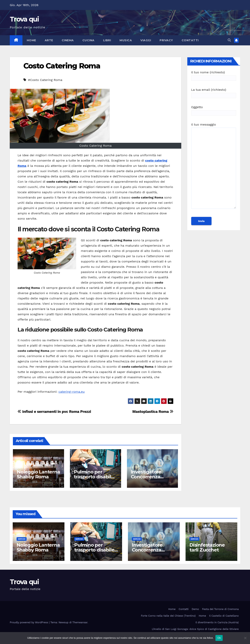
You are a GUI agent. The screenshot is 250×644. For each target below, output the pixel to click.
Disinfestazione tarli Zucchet (207, 547)
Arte (49, 40)
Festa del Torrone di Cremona (220, 609)
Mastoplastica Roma (153, 412)
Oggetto (214, 110)
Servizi (22, 539)
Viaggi (146, 40)
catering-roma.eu (71, 392)
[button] (229, 40)
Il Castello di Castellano (224, 616)
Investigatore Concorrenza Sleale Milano (146, 477)
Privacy (166, 40)
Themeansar (80, 622)
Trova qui (24, 19)
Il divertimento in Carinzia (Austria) (217, 622)
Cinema (68, 40)
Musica (126, 40)
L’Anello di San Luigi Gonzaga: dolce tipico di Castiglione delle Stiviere (195, 629)
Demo (195, 609)
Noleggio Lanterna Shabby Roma (38, 474)
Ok (219, 638)
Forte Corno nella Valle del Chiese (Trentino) (168, 616)
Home (31, 40)
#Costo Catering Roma (45, 80)
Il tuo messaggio (214, 168)
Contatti (190, 40)
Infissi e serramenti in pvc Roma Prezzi (54, 412)
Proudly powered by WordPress (29, 622)
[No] (245, 638)
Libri (107, 40)
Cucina (88, 40)
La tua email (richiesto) (214, 93)
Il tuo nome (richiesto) (214, 75)
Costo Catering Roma (62, 66)
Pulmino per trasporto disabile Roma (94, 477)
